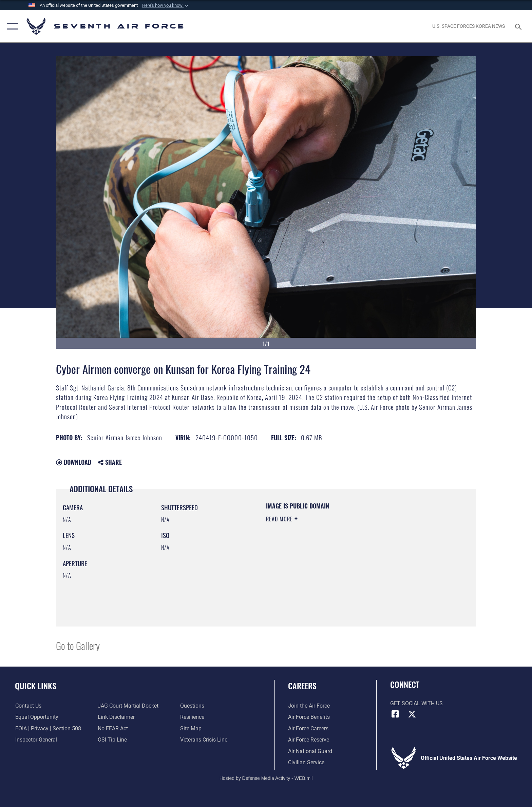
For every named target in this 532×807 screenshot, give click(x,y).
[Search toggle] (519, 26)
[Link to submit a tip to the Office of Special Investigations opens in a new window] (112, 740)
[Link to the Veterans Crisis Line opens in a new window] (204, 740)
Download (74, 462)
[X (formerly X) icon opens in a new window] (412, 714)
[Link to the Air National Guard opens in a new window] (310, 751)
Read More (280, 519)
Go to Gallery (78, 645)
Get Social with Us (416, 703)
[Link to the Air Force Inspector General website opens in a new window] (36, 740)
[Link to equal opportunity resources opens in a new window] (36, 717)
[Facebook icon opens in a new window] (395, 714)
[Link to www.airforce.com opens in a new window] (309, 706)
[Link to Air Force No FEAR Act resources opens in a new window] (113, 728)
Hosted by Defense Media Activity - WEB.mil (266, 778)
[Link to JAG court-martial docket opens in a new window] (128, 706)
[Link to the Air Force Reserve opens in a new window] (309, 740)
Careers (302, 686)
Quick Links (36, 686)
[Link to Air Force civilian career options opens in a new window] (306, 762)
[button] (166, 5)
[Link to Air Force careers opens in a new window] (308, 728)
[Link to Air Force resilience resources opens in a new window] (192, 717)
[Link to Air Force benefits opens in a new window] (309, 717)
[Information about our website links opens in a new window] (116, 717)
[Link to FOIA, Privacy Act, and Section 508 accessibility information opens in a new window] (48, 728)
